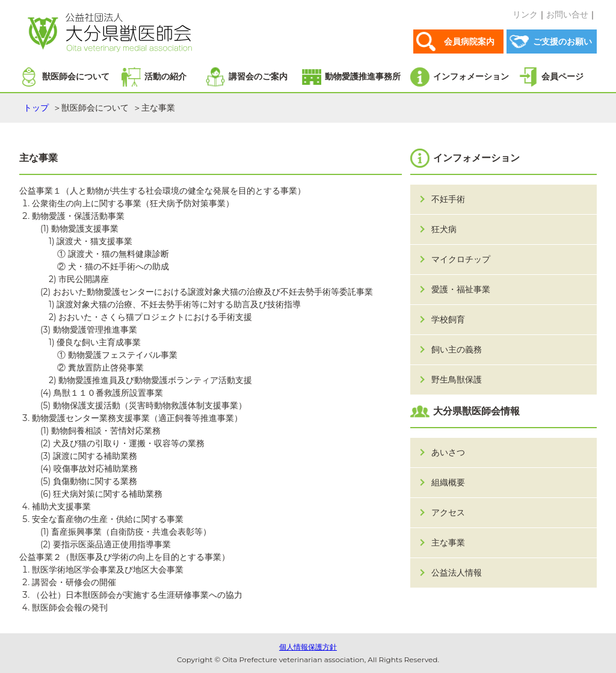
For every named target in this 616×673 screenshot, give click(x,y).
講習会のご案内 (258, 76)
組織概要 (448, 482)
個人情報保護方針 (308, 647)
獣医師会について (76, 76)
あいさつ (448, 452)
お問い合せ (567, 14)
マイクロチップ (461, 259)
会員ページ (562, 76)
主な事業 (448, 542)
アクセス (448, 512)
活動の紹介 (165, 76)
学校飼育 (448, 319)
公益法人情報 (457, 573)
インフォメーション (471, 76)
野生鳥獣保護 (457, 380)
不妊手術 (448, 199)
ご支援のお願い (562, 41)
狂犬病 (444, 229)
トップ (36, 108)
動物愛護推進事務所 (363, 76)
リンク (525, 14)
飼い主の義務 (457, 349)
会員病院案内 (469, 41)
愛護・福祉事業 (461, 289)
